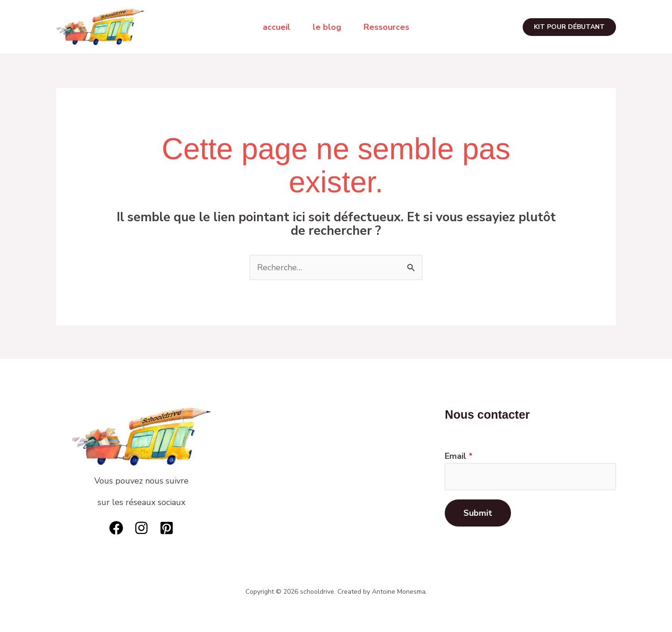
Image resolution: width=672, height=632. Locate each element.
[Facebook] (116, 528)
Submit (478, 513)
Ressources (386, 27)
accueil (276, 27)
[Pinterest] (167, 528)
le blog (327, 27)
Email (459, 456)
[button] (569, 27)
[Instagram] (141, 528)
